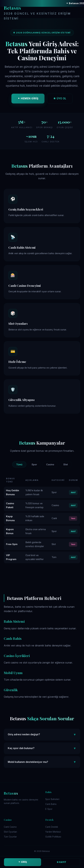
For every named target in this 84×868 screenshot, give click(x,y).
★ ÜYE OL (60, 99)
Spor (34, 464)
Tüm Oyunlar (10, 837)
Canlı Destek (52, 827)
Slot (66, 464)
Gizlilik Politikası (53, 837)
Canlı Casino (10, 827)
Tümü (19, 464)
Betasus (42, 13)
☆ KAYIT (61, 862)
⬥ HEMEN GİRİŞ (28, 99)
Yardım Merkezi (53, 832)
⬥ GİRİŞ (22, 862)
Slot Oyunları (10, 832)
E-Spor (49, 809)
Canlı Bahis (51, 804)
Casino (50, 464)
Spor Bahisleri (52, 799)
